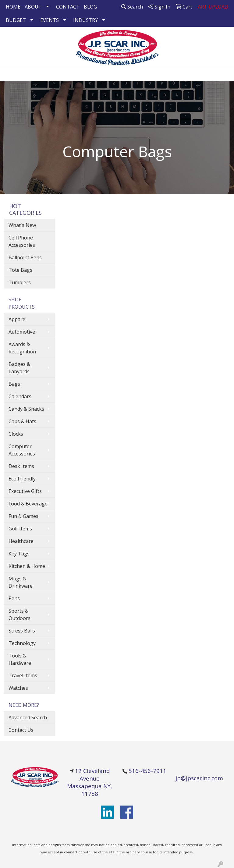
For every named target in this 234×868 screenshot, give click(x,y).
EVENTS (50, 20)
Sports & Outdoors (19, 615)
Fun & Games (23, 516)
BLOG (90, 7)
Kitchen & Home (27, 566)
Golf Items (20, 529)
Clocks (16, 434)
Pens (14, 598)
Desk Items (21, 466)
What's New (22, 225)
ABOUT (33, 7)
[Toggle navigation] (9, 75)
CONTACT (68, 7)
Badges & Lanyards (19, 368)
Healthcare (21, 541)
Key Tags (19, 554)
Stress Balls (22, 631)
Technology (22, 643)
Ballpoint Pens (25, 257)
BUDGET (16, 20)
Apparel (18, 319)
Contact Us (21, 730)
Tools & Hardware (20, 659)
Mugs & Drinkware (21, 582)
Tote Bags (20, 270)
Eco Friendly (22, 479)
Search (132, 7)
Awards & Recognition (22, 348)
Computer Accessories (22, 450)
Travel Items (23, 675)
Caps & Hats (22, 421)
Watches (18, 688)
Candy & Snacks (26, 409)
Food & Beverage (28, 504)
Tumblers (20, 282)
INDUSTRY (85, 20)
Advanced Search (28, 717)
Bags (14, 384)
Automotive (22, 332)
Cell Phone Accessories (22, 241)
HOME (13, 7)
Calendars (20, 396)
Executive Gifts (25, 491)
